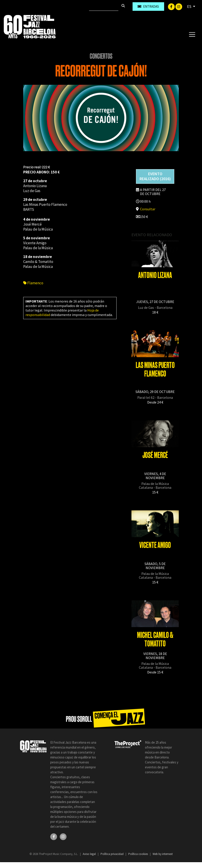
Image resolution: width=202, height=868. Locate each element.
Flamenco (33, 283)
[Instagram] (179, 6)
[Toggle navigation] (192, 34)
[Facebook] (172, 6)
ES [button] (190, 7)
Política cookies (138, 854)
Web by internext (163, 854)
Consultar (148, 209)
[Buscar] (104, 7)
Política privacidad (112, 854)
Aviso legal (90, 854)
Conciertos (101, 56)
